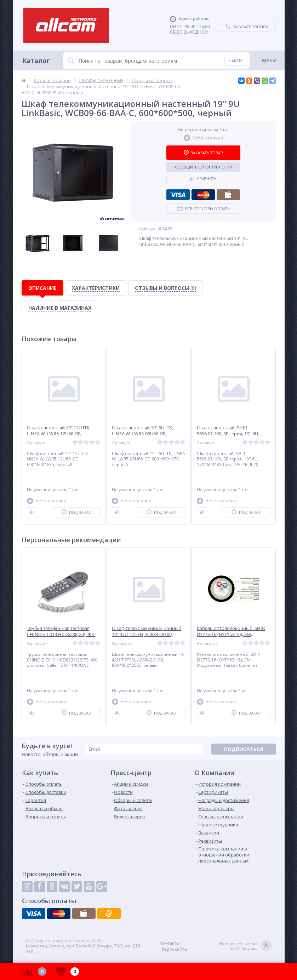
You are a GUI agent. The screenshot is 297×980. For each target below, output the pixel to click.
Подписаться (244, 749)
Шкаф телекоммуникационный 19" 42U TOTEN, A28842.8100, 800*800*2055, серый (147, 634)
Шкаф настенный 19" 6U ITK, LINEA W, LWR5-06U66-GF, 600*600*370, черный (142, 434)
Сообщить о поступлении (204, 167)
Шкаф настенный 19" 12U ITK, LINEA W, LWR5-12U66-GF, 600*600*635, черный (59, 434)
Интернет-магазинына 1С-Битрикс (245, 946)
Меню (269, 60)
